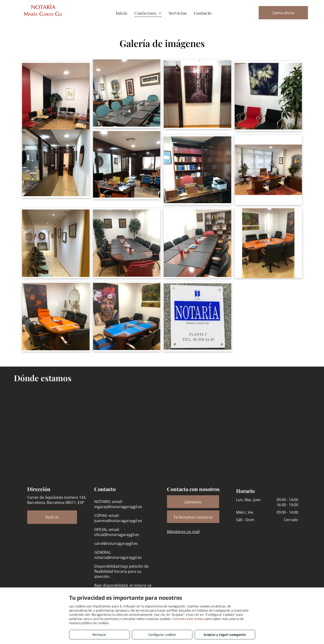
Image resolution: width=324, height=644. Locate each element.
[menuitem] (122, 13)
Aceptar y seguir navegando (225, 635)
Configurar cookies (162, 635)
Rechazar (99, 635)
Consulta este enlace (188, 619)
